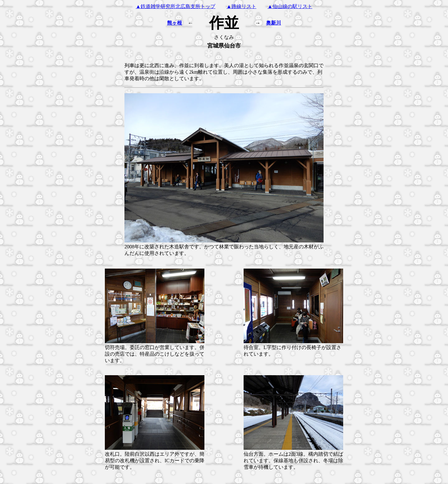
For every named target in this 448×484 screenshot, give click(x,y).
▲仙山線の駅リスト (290, 6)
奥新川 (273, 23)
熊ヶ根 (175, 23)
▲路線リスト (241, 6)
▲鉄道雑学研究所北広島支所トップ (175, 6)
